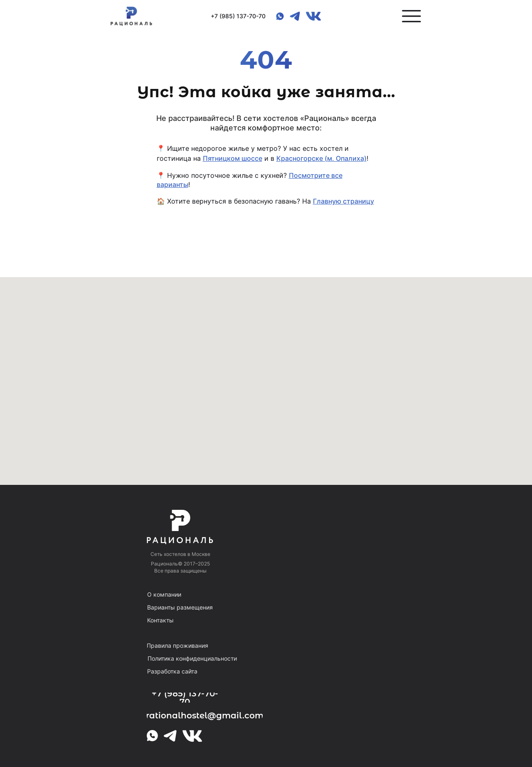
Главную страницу (344, 201)
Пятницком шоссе (233, 158)
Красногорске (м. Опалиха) (321, 158)
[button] (411, 16)
